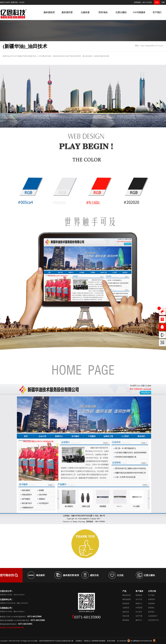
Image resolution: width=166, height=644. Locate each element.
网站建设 (126, 620)
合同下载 (139, 616)
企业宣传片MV (154, 620)
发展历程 (151, 599)
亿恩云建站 (121, 12)
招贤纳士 (151, 608)
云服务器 (85, 12)
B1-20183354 (122, 641)
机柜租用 (126, 604)
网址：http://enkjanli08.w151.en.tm (149, 46)
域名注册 (126, 616)
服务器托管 (67, 12)
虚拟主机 (94, 575)
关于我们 (157, 12)
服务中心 (139, 620)
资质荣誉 (151, 604)
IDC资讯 (139, 612)
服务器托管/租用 (71, 575)
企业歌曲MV (153, 616)
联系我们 (151, 612)
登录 (157, 2)
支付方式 (139, 599)
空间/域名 (103, 12)
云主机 (120, 575)
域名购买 (40, 575)
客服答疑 (139, 595)
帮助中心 (139, 604)
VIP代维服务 (139, 12)
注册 (163, 2)
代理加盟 (139, 608)
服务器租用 (49, 12)
